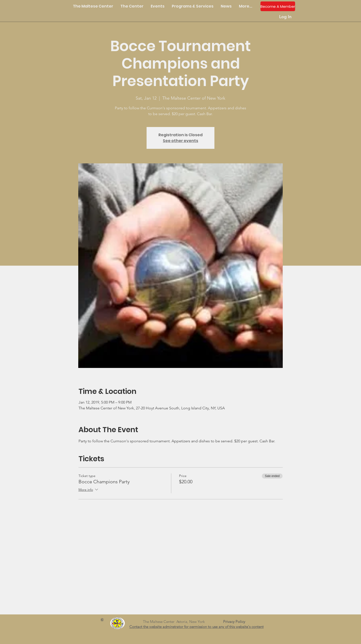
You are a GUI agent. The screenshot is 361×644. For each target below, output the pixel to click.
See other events (180, 141)
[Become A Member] (278, 6)
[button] (132, 6)
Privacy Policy (236, 622)
